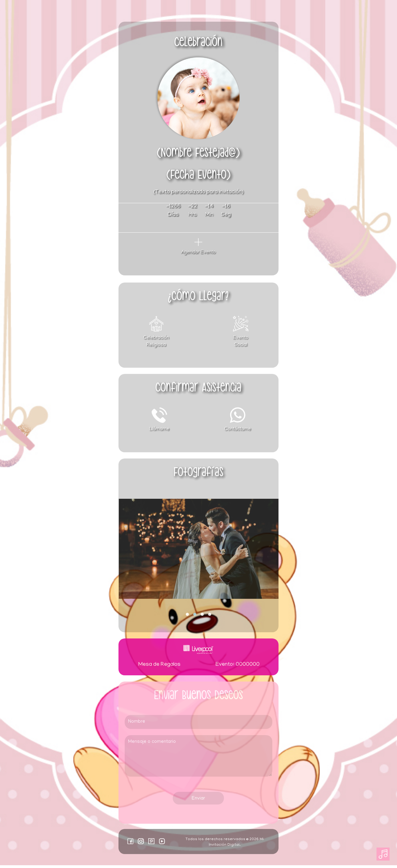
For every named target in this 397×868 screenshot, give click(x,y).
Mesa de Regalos (159, 668)
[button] (187, 617)
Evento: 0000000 (238, 668)
